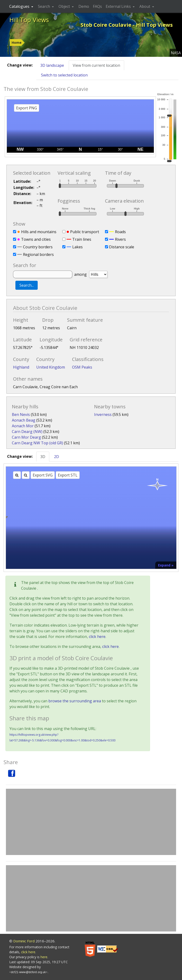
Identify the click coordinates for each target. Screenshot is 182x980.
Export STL (68, 475)
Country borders (38, 247)
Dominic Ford (24, 941)
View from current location (96, 65)
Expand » (166, 565)
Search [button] (44, 6)
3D (43, 457)
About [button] (145, 6)
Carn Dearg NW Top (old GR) (37, 443)
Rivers (120, 239)
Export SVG (43, 475)
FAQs (97, 6)
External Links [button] (119, 6)
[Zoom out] (26, 475)
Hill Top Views (29, 20)
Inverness (103, 414)
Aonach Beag (24, 420)
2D (57, 457)
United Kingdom (51, 367)
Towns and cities (36, 239)
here (44, 957)
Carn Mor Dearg (26, 437)
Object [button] (65, 6)
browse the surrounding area (75, 701)
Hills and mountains (39, 232)
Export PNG (27, 108)
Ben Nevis (21, 414)
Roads (120, 232)
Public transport (85, 232)
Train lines (82, 239)
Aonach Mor (23, 426)
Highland (21, 367)
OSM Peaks (82, 367)
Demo (84, 6)
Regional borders (38, 254)
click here (97, 637)
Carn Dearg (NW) (27, 432)
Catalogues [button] (20, 6)
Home (17, 42)
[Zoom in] (17, 475)
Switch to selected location (64, 75)
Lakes (77, 247)
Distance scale (122, 247)
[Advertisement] (91, 822)
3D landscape (52, 65)
